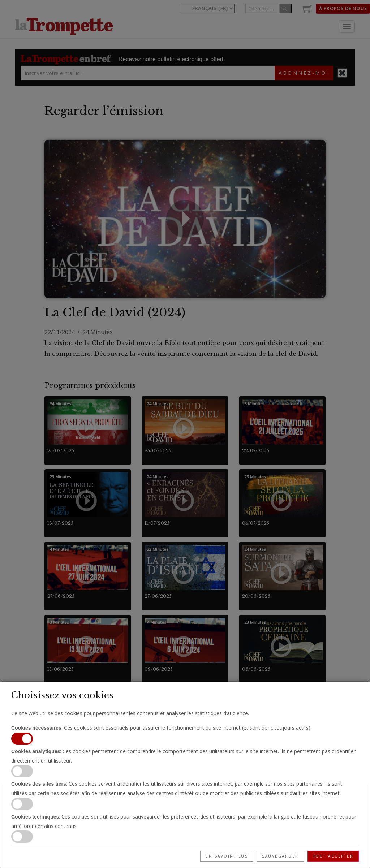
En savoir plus (227, 856)
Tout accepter (333, 856)
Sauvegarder (280, 856)
